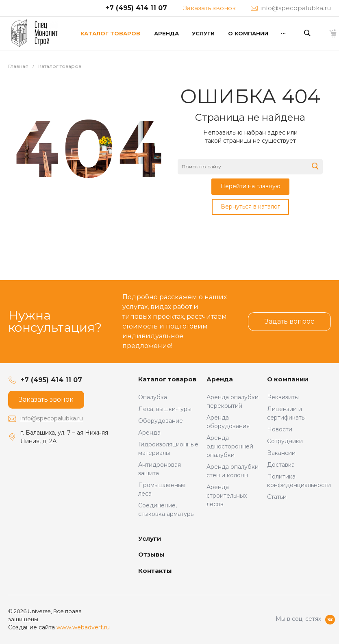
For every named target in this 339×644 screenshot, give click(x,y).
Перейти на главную (250, 186)
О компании (288, 379)
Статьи (277, 497)
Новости (280, 429)
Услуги (150, 538)
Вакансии (281, 453)
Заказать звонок (210, 8)
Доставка (281, 465)
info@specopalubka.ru (52, 418)
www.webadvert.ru (83, 627)
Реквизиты (283, 397)
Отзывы (151, 554)
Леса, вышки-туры (165, 409)
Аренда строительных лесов (227, 496)
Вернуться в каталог (250, 207)
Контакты (155, 571)
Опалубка (153, 397)
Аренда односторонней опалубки (230, 446)
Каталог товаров (167, 379)
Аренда (149, 433)
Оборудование (161, 421)
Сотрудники (285, 441)
